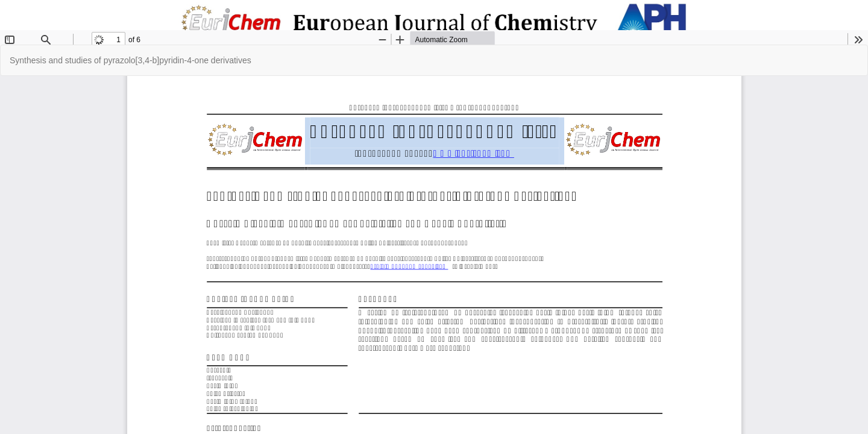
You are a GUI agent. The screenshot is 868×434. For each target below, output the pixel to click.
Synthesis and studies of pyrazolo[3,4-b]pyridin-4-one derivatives (131, 60)
